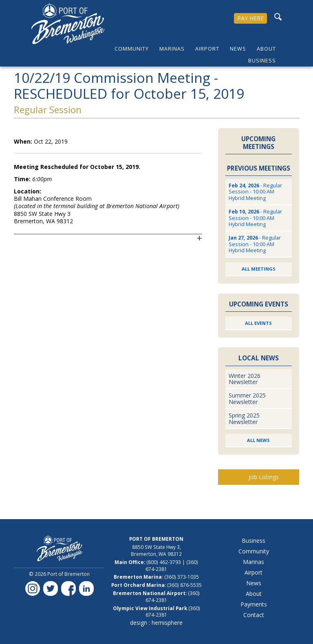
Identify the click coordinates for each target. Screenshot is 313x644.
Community (132, 49)
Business (262, 61)
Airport (207, 49)
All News (258, 440)
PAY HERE (250, 18)
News (238, 49)
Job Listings (264, 477)
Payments (254, 604)
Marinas (172, 49)
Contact (254, 615)
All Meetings (259, 269)
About (266, 49)
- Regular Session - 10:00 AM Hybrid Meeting (255, 192)
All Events (258, 323)
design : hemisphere (156, 623)
